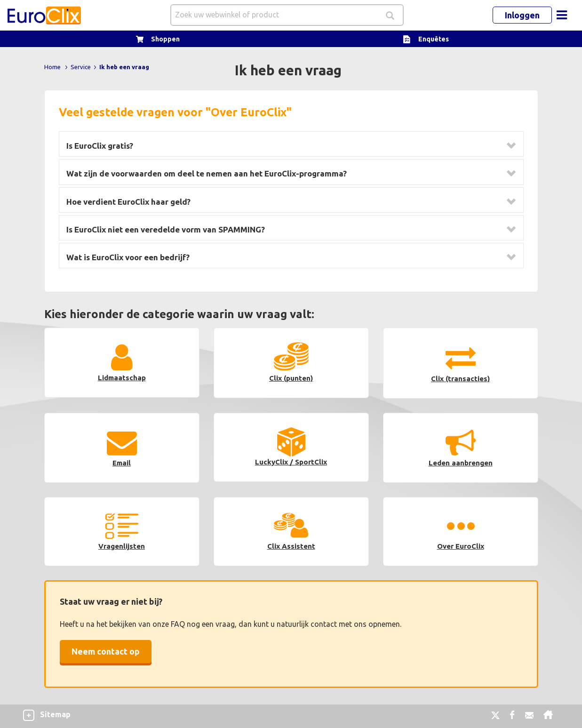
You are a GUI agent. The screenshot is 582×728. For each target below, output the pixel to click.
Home (52, 67)
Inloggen (522, 15)
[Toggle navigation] (562, 15)
